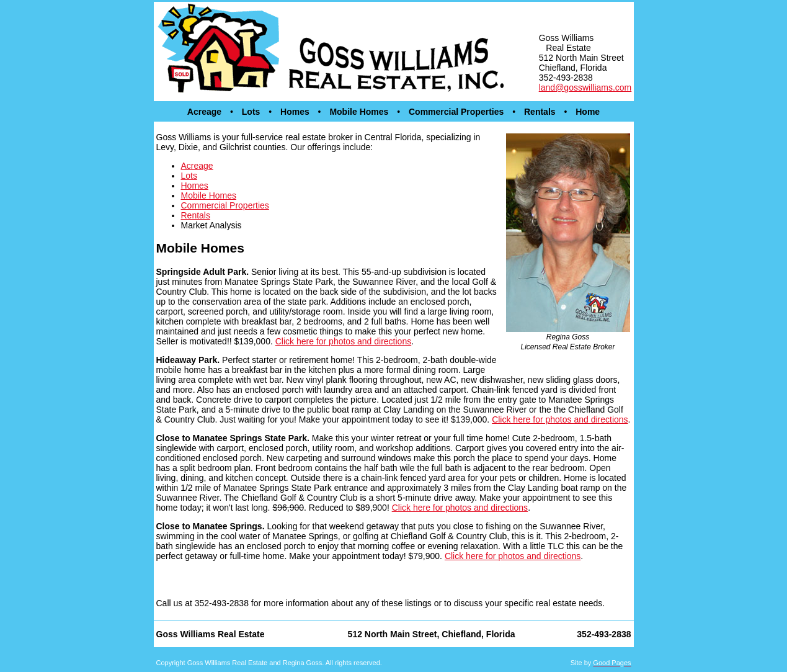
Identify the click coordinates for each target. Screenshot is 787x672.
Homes (295, 112)
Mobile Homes (359, 112)
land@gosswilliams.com (585, 87)
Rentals (540, 112)
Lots (251, 112)
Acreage (204, 112)
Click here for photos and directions (343, 341)
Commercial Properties (456, 112)
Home (588, 112)
